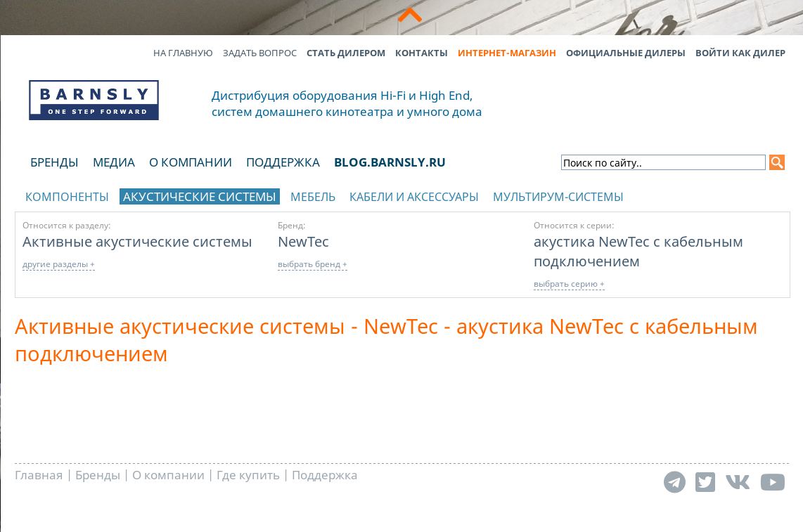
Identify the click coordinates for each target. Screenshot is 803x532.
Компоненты (67, 197)
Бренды (54, 162)
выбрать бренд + (313, 264)
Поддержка (283, 162)
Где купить (248, 475)
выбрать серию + (569, 284)
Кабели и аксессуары (414, 197)
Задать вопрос (260, 53)
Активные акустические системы (137, 241)
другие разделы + (59, 264)
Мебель (313, 197)
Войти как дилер (740, 53)
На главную (183, 53)
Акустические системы (200, 196)
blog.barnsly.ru (390, 162)
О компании (191, 162)
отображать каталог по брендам (701, 194)
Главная (39, 475)
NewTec (303, 241)
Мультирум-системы (558, 197)
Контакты (422, 53)
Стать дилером (346, 53)
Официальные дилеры (626, 53)
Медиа (114, 162)
